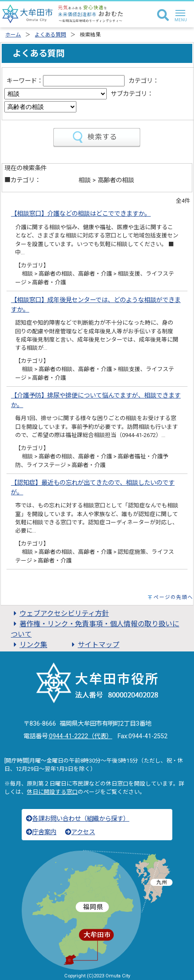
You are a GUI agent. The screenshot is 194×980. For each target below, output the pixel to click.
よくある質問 (50, 35)
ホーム (13, 35)
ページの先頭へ (173, 597)
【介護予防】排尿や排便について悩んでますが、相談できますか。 (96, 400)
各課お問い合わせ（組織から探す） (78, 819)
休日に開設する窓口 (52, 792)
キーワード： (25, 81)
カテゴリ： (144, 81)
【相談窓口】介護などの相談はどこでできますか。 (81, 214)
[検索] (163, 16)
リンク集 (29, 645)
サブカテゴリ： (132, 94)
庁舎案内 (41, 832)
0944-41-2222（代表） (81, 736)
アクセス (80, 832)
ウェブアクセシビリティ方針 (60, 613)
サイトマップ (94, 645)
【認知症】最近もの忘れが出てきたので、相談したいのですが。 (93, 488)
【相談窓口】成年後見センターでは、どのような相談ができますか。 (96, 305)
